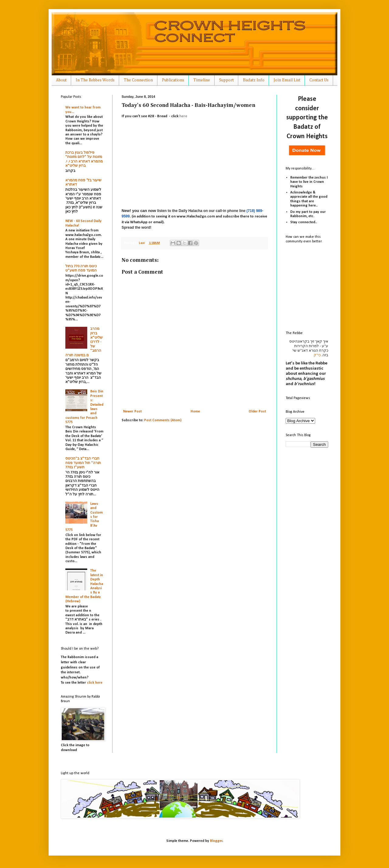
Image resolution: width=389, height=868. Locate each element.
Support (226, 80)
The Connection (138, 80)
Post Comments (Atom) (163, 420)
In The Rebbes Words (95, 80)
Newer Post (132, 412)
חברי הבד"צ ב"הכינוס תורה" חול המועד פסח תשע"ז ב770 (83, 463)
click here (95, 683)
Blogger (216, 841)
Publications (173, 80)
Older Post (257, 412)
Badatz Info (254, 80)
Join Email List (287, 80)
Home (195, 412)
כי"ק (317, 355)
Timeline (202, 80)
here (183, 116)
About (61, 80)
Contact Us (319, 80)
